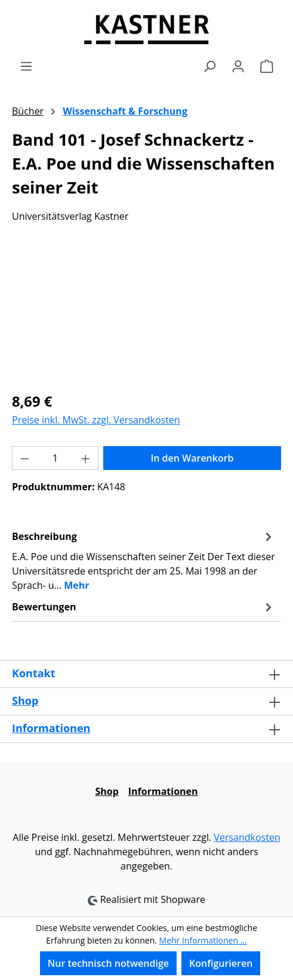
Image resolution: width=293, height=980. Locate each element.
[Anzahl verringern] (24, 458)
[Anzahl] (55, 458)
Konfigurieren (221, 963)
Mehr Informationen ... (203, 940)
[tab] (144, 560)
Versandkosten (247, 837)
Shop (25, 701)
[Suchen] (209, 66)
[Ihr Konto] (238, 66)
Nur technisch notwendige (108, 963)
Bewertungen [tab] (144, 607)
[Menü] (26, 66)
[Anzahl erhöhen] (86, 458)
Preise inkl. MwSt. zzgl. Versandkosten (96, 420)
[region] (146, 314)
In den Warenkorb (192, 458)
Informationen (51, 728)
